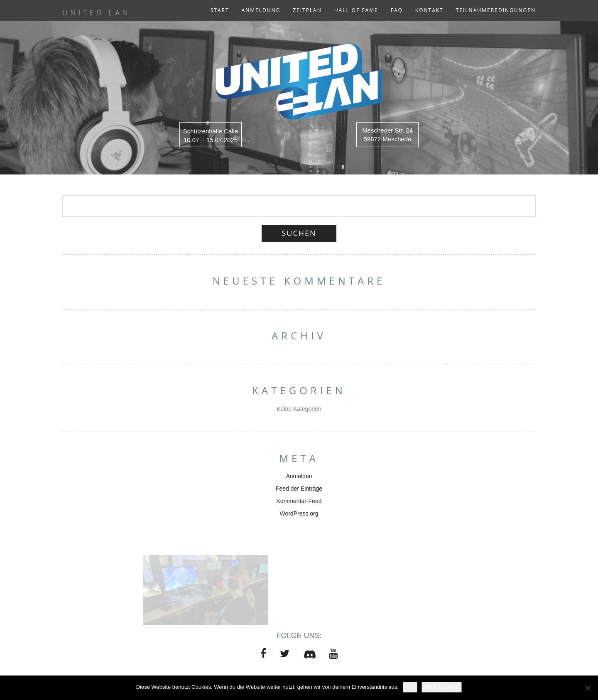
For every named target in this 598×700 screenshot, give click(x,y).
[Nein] (588, 688)
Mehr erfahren (442, 687)
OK (410, 687)
